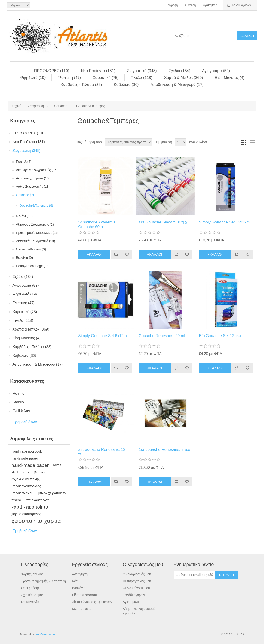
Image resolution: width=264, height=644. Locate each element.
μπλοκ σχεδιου (22, 493)
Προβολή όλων (25, 422)
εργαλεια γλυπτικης (26, 479)
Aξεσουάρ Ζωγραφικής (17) (36, 224)
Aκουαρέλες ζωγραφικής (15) (37, 170)
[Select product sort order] (128, 142)
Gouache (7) (25, 195)
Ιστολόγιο (79, 588)
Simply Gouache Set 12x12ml (225, 222)
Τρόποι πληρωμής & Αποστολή (44, 581)
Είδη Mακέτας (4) (230, 78)
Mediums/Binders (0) (31, 249)
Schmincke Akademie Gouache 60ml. (97, 224)
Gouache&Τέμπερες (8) (36, 205)
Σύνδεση (190, 5)
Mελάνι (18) (24, 216)
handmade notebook (27, 451)
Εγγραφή (172, 5)
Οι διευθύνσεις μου (136, 588)
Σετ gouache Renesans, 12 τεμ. (102, 452)
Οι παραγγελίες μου (137, 581)
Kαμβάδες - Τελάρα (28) (81, 85)
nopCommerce (45, 635)
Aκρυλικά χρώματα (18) (33, 178)
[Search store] (205, 36)
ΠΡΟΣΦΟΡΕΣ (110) (52, 71)
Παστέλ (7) (24, 162)
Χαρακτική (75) (106, 78)
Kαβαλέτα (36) (126, 85)
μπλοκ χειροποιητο (52, 493)
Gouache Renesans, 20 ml (162, 336)
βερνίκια (40, 472)
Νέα (75, 581)
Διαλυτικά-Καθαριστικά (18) (35, 241)
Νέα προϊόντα (82, 609)
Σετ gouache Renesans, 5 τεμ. (165, 450)
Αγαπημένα (131, 602)
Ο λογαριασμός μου (137, 574)
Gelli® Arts (21, 411)
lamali (58, 465)
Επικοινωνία (30, 602)
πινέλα (16, 500)
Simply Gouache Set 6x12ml (103, 336)
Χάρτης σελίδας (32, 574)
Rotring (18, 393)
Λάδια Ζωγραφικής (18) (33, 187)
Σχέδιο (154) (179, 71)
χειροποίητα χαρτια (36, 521)
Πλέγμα (244, 142)
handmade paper (25, 458)
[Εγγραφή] (194, 575)
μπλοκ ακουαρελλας (26, 486)
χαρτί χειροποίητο (30, 507)
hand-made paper (30, 465)
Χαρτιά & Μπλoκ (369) (183, 78)
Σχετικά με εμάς (32, 595)
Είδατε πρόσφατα (85, 595)
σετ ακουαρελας (37, 500)
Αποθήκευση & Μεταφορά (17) (177, 85)
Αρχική (16, 106)
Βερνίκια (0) (24, 258)
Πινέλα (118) (141, 78)
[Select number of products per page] (181, 142)
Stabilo (18, 402)
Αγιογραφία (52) (216, 71)
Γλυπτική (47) (69, 78)
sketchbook (20, 472)
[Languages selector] (18, 5)
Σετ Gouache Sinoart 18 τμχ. (164, 222)
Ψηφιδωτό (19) (33, 78)
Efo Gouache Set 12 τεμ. (220, 336)
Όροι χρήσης (30, 588)
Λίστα (252, 142)
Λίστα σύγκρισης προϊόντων (92, 602)
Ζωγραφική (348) (142, 71)
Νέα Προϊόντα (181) (98, 71)
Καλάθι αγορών (134, 595)
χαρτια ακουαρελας (26, 514)
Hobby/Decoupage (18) (33, 266)
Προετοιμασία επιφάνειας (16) (37, 233)
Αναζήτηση (80, 574)
